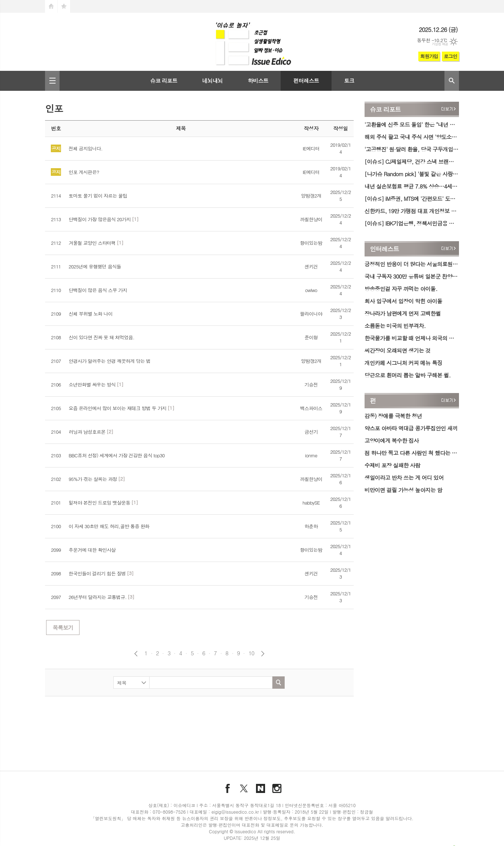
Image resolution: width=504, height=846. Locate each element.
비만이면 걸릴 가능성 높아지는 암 (403, 490)
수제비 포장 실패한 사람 (392, 465)
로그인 (450, 56)
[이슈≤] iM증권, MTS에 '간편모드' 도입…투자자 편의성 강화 (412, 199)
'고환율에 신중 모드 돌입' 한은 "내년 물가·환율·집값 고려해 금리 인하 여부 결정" (412, 124)
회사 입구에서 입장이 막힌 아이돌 (403, 301)
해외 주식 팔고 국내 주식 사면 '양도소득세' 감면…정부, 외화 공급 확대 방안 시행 (412, 137)
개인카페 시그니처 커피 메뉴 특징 (403, 363)
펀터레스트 (306, 80)
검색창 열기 (452, 81)
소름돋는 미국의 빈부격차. (395, 326)
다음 (263, 654)
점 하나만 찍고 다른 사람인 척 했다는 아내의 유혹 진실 (412, 453)
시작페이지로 (51, 6)
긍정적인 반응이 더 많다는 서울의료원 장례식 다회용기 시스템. (412, 264)
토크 (349, 80)
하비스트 (258, 80)
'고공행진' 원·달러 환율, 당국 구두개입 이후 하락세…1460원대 (412, 149)
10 (251, 653)
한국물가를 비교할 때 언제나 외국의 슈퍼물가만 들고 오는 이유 (412, 338)
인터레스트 (385, 249)
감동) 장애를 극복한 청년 (393, 416)
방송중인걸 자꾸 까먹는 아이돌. (401, 289)
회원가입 (429, 56)
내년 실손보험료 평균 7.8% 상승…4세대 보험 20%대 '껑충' (412, 186)
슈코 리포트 (164, 80)
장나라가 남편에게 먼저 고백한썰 (403, 313)
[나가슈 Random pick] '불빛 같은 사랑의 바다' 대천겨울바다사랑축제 (412, 174)
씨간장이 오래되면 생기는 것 (398, 350)
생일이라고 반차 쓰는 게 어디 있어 (404, 477)
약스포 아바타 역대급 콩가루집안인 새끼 (411, 428)
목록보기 (63, 628)
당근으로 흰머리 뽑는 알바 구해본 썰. (408, 375)
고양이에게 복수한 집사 (392, 440)
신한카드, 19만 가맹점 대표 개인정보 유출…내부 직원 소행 (412, 211)
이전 (136, 654)
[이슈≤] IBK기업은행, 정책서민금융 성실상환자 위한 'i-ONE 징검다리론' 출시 (412, 223)
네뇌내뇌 (212, 80)
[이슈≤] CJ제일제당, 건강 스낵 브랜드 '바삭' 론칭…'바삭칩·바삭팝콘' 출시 (412, 161)
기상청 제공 (440, 44)
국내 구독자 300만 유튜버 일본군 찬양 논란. (412, 276)
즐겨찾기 (64, 6)
